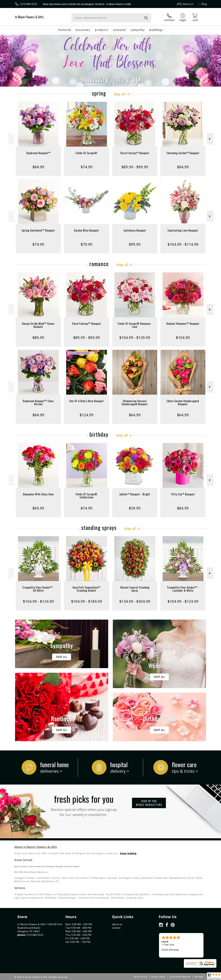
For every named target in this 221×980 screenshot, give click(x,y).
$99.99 (135, 244)
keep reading (128, 853)
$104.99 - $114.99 (183, 244)
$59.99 (135, 508)
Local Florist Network (180, 977)
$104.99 (183, 337)
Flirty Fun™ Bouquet (183, 494)
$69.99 (38, 508)
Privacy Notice (158, 977)
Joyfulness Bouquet (135, 230)
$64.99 (135, 415)
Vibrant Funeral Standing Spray (135, 589)
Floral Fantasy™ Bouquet (135, 153)
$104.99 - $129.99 (135, 337)
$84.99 (38, 167)
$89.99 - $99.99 (135, 167)
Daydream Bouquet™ (38, 153)
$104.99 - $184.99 (87, 601)
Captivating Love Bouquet (183, 230)
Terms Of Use (140, 977)
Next (210, 139)
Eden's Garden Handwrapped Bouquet (183, 402)
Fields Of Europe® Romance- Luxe (135, 325)
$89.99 (38, 337)
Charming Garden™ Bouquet (183, 153)
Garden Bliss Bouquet (86, 230)
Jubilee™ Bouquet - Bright (135, 494)
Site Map (199, 977)
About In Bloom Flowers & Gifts (36, 847)
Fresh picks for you (84, 805)
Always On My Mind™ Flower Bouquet (38, 325)
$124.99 (86, 415)
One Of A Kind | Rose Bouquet (86, 401)
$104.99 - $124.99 (38, 601)
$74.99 (86, 167)
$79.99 (86, 244)
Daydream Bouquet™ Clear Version (38, 402)
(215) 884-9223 (29, 4)
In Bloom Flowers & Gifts (29, 17)
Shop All (120, 94)
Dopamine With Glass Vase (38, 494)
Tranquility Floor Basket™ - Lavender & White (183, 589)
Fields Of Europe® (86, 153)
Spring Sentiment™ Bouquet (38, 230)
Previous (11, 139)
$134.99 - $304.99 (135, 601)
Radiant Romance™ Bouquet (183, 324)
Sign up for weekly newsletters (149, 803)
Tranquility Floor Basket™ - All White (38, 589)
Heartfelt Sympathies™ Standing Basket (86, 589)
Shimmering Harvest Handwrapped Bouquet (135, 402)
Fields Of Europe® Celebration (86, 496)
